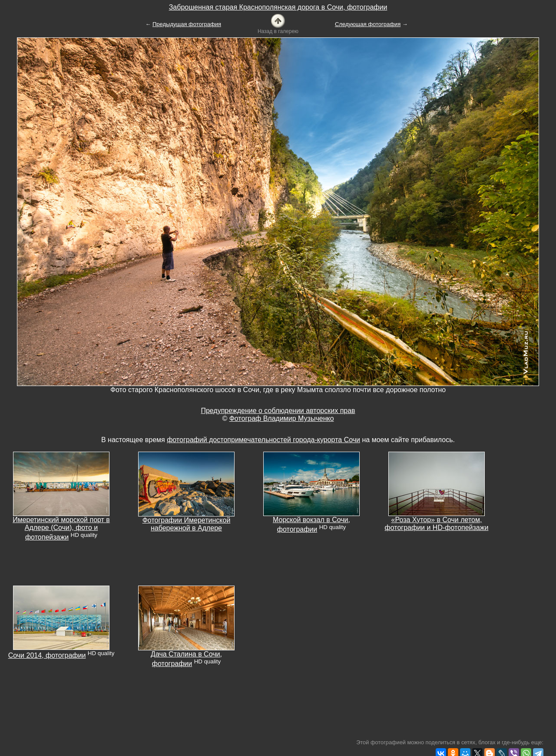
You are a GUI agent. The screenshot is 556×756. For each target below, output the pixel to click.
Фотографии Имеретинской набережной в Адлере (187, 524)
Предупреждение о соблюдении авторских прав (278, 411)
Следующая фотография (368, 24)
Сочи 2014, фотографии (47, 655)
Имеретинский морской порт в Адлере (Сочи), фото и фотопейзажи (61, 528)
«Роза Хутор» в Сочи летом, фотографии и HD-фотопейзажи (437, 524)
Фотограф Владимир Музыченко (282, 418)
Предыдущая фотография (187, 24)
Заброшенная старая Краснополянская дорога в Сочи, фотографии (278, 7)
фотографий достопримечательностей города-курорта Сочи (263, 440)
